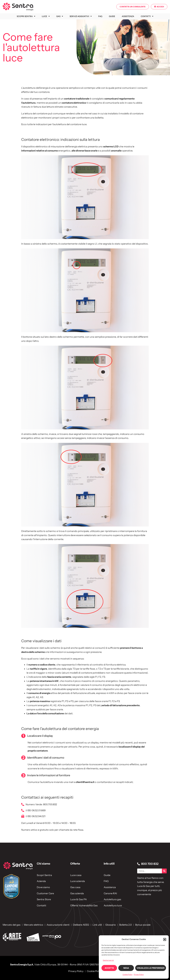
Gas (60, 16)
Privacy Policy (139, 974)
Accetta (109, 968)
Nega (126, 968)
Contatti (147, 16)
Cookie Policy (127, 974)
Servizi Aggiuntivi (81, 16)
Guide (112, 16)
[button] (165, 939)
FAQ (100, 16)
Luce (46, 16)
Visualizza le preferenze (151, 968)
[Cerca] (164, 871)
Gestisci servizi (108, 960)
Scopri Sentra (26, 16)
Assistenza (128, 16)
